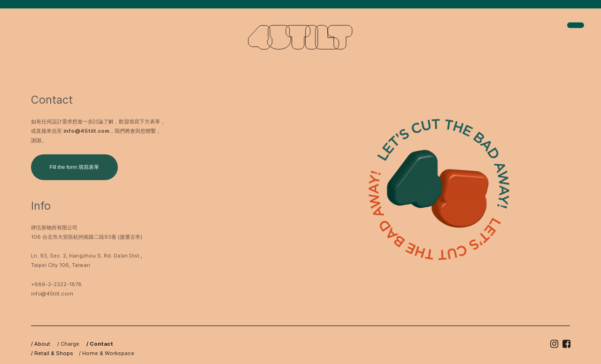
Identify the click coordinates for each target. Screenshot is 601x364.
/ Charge (65, 344)
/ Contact (97, 344)
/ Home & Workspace (107, 353)
